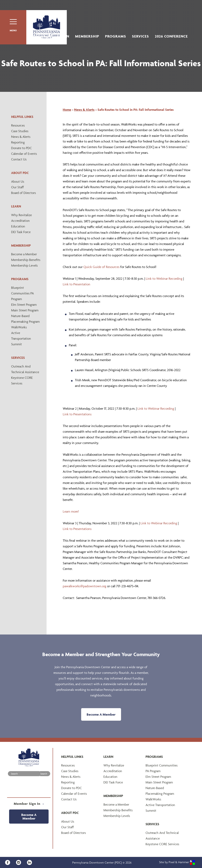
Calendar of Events (24, 154)
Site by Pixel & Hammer (177, 862)
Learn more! (71, 511)
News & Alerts (21, 137)
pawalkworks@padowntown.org (85, 586)
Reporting (18, 142)
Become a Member (24, 254)
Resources (18, 125)
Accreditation (20, 221)
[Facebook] (9, 862)
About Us (42, 36)
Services (140, 36)
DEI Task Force (21, 232)
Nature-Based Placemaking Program (25, 319)
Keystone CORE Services (22, 380)
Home (67, 110)
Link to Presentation (77, 284)
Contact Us (19, 159)
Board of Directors (23, 193)
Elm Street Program (24, 305)
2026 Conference (171, 36)
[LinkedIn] (30, 862)
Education (18, 226)
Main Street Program (25, 310)
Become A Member (101, 714)
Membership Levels (24, 265)
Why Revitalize (21, 215)
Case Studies (20, 131)
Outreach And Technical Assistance (25, 369)
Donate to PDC (21, 148)
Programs (116, 36)
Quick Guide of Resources (101, 267)
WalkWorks (19, 327)
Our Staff (18, 187)
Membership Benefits (26, 260)
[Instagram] (20, 862)
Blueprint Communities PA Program (22, 293)
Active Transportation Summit (21, 338)
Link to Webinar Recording (164, 279)
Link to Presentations (77, 414)
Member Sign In (29, 804)
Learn (63, 36)
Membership (87, 36)
